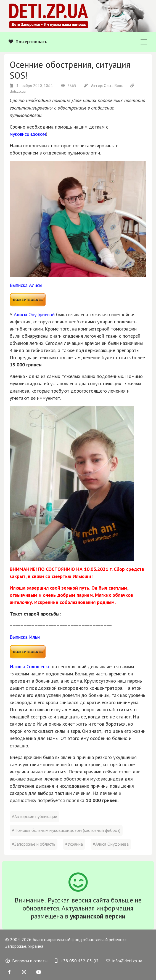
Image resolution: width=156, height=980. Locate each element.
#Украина (74, 844)
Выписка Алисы (26, 285)
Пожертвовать (28, 42)
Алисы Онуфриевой (34, 314)
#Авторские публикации (35, 816)
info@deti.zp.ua (124, 961)
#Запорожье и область (34, 844)
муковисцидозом (28, 134)
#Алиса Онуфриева (111, 844)
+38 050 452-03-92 (77, 961)
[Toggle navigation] (144, 42)
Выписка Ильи (25, 637)
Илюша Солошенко (30, 666)
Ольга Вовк (104, 86)
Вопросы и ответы (27, 961)
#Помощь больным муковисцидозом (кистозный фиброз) (66, 830)
